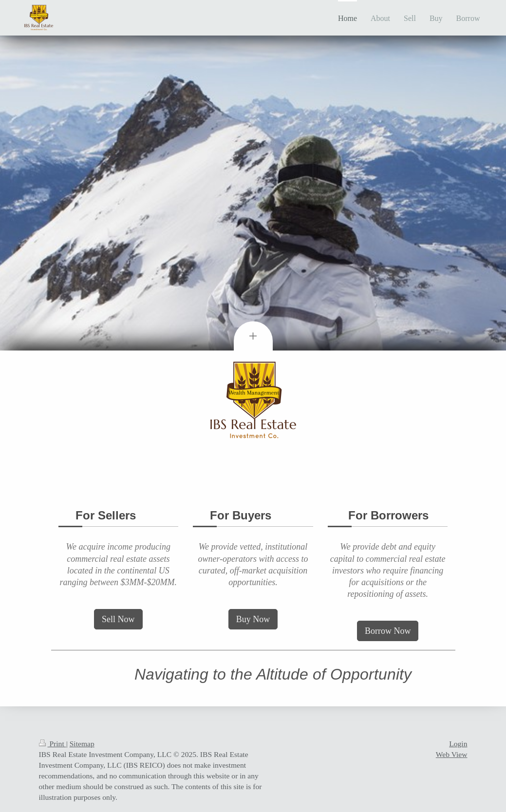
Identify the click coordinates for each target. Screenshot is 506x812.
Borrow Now (388, 631)
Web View (452, 754)
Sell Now (118, 619)
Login (458, 744)
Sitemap (82, 744)
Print (53, 744)
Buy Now (253, 619)
